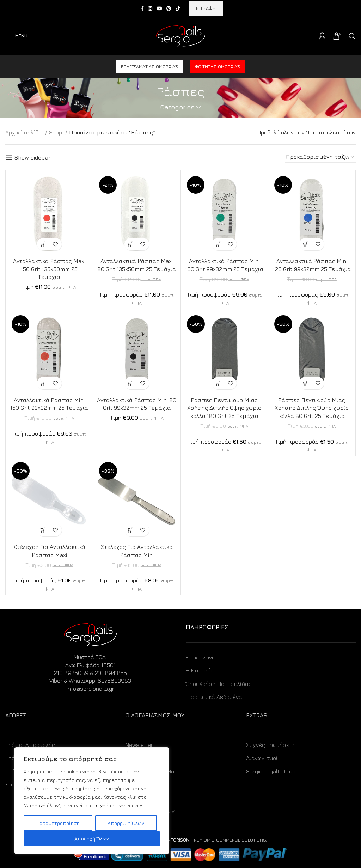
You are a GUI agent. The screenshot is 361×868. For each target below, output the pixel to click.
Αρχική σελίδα (24, 132)
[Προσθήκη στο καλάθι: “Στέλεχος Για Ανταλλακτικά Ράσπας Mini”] (131, 530)
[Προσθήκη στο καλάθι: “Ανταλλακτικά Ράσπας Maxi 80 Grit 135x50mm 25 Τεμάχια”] (131, 244)
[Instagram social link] (150, 8)
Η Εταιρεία (200, 670)
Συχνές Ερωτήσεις (270, 745)
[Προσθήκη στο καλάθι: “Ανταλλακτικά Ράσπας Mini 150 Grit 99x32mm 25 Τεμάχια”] (43, 383)
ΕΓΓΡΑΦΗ (206, 8)
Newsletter (139, 745)
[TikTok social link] (178, 8)
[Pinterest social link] (169, 8)
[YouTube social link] (159, 8)
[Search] (352, 36)
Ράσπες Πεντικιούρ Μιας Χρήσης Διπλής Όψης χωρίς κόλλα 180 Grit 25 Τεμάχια (224, 408)
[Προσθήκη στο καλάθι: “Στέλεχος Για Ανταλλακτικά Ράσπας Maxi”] (43, 530)
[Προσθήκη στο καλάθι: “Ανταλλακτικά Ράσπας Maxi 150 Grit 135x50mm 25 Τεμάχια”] (43, 244)
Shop (56, 132)
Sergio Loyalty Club (271, 771)
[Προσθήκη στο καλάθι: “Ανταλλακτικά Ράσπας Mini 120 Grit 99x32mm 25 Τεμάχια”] (305, 244)
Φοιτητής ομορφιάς (218, 67)
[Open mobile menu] (16, 36)
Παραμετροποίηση (58, 823)
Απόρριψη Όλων (126, 823)
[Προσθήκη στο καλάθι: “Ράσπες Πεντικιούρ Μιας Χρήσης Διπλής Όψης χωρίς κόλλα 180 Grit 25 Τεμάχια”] (218, 383)
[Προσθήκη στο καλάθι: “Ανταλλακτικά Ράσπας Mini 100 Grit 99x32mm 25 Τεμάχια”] (218, 244)
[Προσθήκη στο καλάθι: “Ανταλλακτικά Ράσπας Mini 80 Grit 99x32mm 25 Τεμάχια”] (131, 383)
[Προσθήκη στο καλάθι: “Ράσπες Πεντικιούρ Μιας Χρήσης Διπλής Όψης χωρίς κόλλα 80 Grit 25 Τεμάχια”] (305, 383)
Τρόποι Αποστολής (30, 745)
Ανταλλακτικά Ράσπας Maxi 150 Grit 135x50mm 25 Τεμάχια (49, 269)
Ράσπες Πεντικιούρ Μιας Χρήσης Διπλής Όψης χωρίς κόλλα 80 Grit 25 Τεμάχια (312, 408)
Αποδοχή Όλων (92, 839)
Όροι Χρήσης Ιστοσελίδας (219, 684)
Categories (177, 107)
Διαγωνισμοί (262, 758)
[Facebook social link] (142, 8)
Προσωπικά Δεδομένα (214, 697)
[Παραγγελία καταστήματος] (320, 157)
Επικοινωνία (201, 657)
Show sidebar (32, 157)
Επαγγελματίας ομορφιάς (149, 67)
